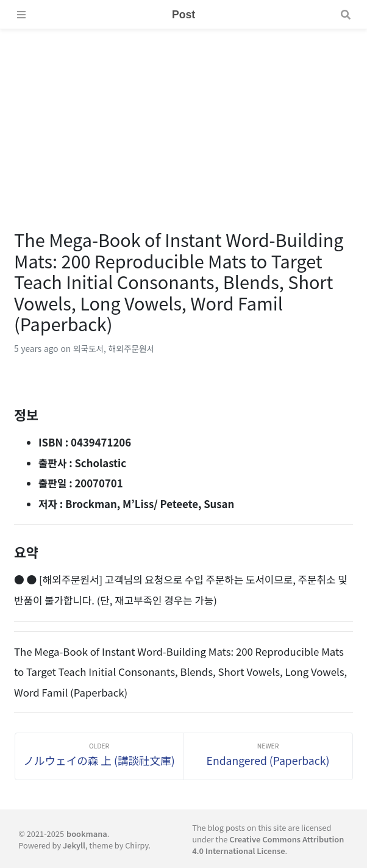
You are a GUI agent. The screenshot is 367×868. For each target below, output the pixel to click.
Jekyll (74, 845)
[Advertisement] (184, 115)
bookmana (87, 834)
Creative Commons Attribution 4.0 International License (268, 845)
